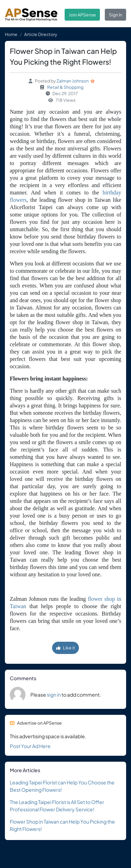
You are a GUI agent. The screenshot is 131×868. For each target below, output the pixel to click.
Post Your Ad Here (30, 746)
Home (11, 34)
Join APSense (82, 15)
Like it (66, 648)
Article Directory (41, 34)
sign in (54, 695)
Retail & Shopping (65, 87)
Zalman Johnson (73, 81)
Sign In (116, 15)
